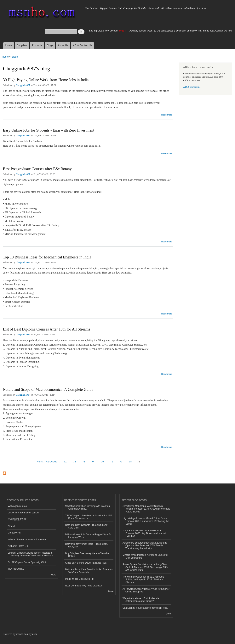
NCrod (11, 526)
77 (121, 462)
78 (130, 462)
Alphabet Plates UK (18, 546)
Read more (167, 114)
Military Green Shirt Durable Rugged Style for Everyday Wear (89, 536)
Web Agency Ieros (17, 506)
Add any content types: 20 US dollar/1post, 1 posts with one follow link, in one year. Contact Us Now (181, 31)
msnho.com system (26, 634)
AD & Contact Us (83, 45)
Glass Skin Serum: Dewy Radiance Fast (86, 563)
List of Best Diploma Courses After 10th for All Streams (47, 329)
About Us (63, 45)
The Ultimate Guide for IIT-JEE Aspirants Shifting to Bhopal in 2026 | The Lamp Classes (143, 580)
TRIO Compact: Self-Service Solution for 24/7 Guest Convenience (89, 517)
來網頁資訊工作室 (17, 519)
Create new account (108, 31)
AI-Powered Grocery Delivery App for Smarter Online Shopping (146, 590)
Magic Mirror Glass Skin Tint (80, 579)
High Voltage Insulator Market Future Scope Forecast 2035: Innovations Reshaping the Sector (146, 521)
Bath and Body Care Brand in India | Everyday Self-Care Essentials (89, 571)
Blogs (50, 45)
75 (102, 462)
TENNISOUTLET (17, 569)
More (53, 575)
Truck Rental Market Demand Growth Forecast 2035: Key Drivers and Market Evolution (144, 533)
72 (74, 462)
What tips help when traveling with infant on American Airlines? (88, 507)
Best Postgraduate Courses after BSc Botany (37, 169)
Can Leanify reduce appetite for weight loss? (145, 608)
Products (37, 45)
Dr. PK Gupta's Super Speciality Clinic (27, 562)
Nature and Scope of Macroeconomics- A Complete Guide (48, 389)
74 (93, 462)
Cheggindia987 (23, 85)
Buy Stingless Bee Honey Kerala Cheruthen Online (88, 555)
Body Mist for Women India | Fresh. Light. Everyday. (87, 545)
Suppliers (22, 45)
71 (65, 462)
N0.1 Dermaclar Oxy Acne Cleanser (84, 586)
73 (84, 462)
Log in (92, 31)
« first (40, 462)
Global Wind (14, 533)
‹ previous (52, 462)
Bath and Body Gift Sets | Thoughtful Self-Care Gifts (87, 526)
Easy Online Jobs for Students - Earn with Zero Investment (49, 130)
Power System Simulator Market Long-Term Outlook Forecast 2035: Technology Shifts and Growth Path (145, 567)
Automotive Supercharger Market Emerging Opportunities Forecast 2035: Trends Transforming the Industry (145, 546)
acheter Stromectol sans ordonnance (27, 539)
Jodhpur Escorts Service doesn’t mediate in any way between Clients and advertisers (30, 554)
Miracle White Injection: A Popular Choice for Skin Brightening (145, 556)
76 (112, 462)
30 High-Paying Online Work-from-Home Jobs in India (46, 80)
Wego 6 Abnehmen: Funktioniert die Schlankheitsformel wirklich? (141, 600)
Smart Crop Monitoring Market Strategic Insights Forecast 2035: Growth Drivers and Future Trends (146, 509)
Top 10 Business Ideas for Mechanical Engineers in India (47, 257)
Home (9, 45)
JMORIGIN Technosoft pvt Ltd (23, 513)
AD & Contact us (192, 87)
